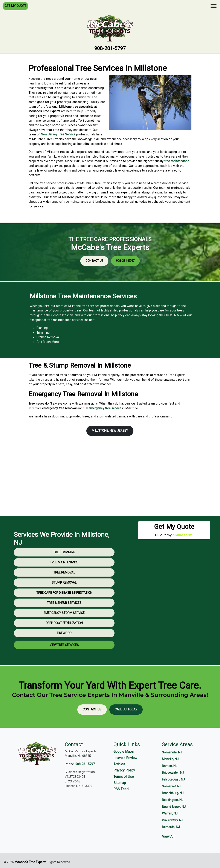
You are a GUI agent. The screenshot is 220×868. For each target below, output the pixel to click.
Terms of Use (124, 777)
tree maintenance (177, 161)
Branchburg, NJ (173, 793)
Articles (119, 764)
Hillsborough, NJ (173, 780)
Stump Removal (64, 599)
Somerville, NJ (172, 752)
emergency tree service (105, 408)
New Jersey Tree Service (58, 134)
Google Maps (124, 752)
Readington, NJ (173, 800)
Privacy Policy (124, 770)
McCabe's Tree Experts (30, 862)
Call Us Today (126, 709)
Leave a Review (125, 758)
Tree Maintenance (64, 578)
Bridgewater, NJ (173, 773)
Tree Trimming (64, 568)
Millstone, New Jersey (110, 431)
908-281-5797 (110, 48)
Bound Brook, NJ (174, 807)
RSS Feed (121, 789)
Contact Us (107, 254)
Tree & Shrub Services (64, 619)
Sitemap (120, 783)
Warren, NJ (170, 814)
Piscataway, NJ (173, 820)
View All (168, 837)
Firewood (64, 649)
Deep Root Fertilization (64, 639)
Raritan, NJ (170, 766)
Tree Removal (64, 589)
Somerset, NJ (172, 786)
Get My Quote (15, 6)
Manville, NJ (170, 759)
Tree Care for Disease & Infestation (64, 609)
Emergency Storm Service (64, 629)
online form (183, 535)
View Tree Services (64, 661)
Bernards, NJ (171, 827)
